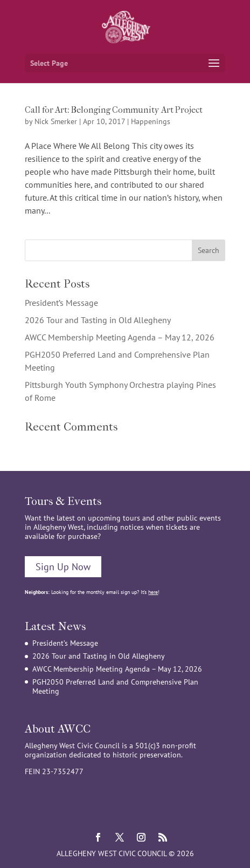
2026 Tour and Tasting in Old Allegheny (98, 320)
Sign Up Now (63, 567)
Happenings (151, 121)
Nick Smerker (56, 121)
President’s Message (61, 303)
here (153, 592)
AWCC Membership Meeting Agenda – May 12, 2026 (120, 337)
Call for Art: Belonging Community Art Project (114, 110)
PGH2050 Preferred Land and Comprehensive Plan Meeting (115, 686)
